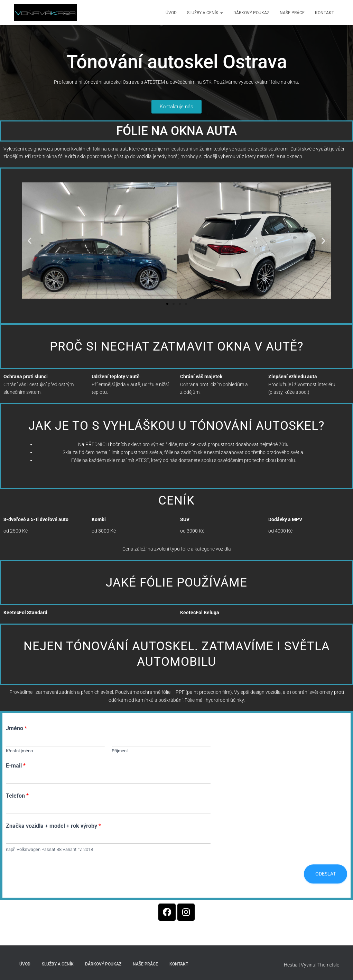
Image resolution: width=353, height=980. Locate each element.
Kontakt (324, 13)
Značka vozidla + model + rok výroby (53, 826)
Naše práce (292, 13)
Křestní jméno (19, 751)
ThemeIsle (328, 965)
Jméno (16, 728)
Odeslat (326, 874)
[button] (30, 240)
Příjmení (120, 751)
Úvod (171, 13)
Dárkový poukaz (251, 13)
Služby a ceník (205, 13)
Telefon (17, 796)
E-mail (16, 766)
